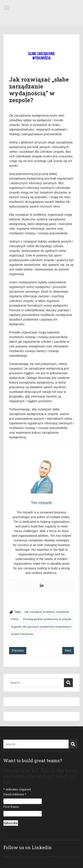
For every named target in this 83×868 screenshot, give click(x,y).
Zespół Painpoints (22, 634)
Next (68, 651)
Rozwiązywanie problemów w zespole (47, 619)
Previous (18, 651)
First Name (11, 807)
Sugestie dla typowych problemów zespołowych (41, 627)
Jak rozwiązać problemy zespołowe (47, 612)
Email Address (15, 794)
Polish (14, 619)
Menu (8, 8)
